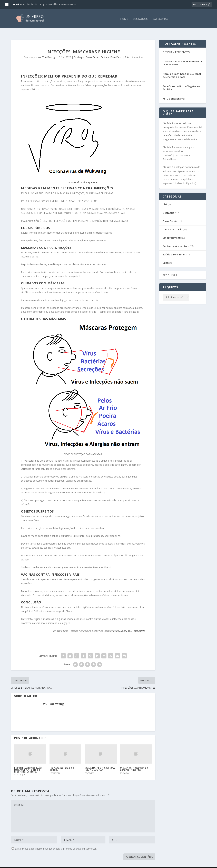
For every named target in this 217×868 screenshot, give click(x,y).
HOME (124, 18)
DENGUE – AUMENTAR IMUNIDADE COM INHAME (183, 56)
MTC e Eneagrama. (174, 92)
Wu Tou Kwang (46, 51)
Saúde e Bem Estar (111, 51)
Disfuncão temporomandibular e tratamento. (52, 4)
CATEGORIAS (160, 18)
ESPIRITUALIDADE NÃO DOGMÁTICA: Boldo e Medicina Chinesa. (28, 763)
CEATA (65, 864)
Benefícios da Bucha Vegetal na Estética (181, 81)
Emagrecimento (172, 231)
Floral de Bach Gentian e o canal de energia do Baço (182, 69)
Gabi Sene (37, 864)
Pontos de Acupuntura (176, 239)
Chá (165, 198)
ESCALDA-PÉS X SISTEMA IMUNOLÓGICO (100, 762)
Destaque (79, 51)
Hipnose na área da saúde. (62, 762)
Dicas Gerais (93, 51)
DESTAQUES (140, 18)
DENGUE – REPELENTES (176, 45)
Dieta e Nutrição (173, 223)
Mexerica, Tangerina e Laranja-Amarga (134, 762)
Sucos (166, 256)
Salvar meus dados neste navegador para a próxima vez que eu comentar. (56, 842)
